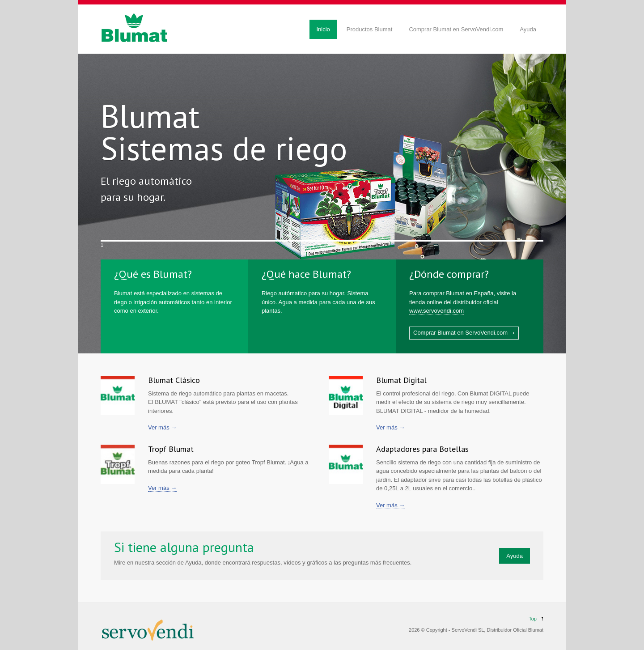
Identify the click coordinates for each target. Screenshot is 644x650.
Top (533, 619)
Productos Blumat (370, 29)
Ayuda (528, 29)
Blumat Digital (401, 380)
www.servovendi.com (436, 311)
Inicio (323, 29)
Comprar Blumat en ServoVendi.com (456, 29)
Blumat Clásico (174, 380)
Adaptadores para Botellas (422, 449)
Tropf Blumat (171, 449)
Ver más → (162, 427)
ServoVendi (464, 630)
